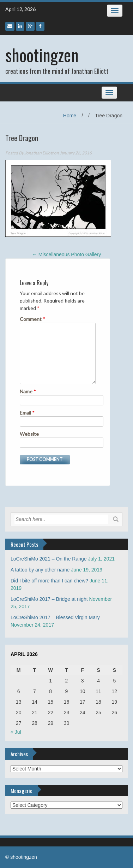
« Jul (16, 732)
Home (70, 116)
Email (27, 413)
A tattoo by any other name (40, 570)
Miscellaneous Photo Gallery (66, 254)
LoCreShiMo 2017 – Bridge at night (49, 599)
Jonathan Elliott (39, 153)
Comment (32, 319)
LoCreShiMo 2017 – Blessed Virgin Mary (55, 617)
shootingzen (42, 55)
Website (29, 434)
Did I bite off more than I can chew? (49, 581)
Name (28, 391)
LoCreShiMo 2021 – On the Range (49, 559)
